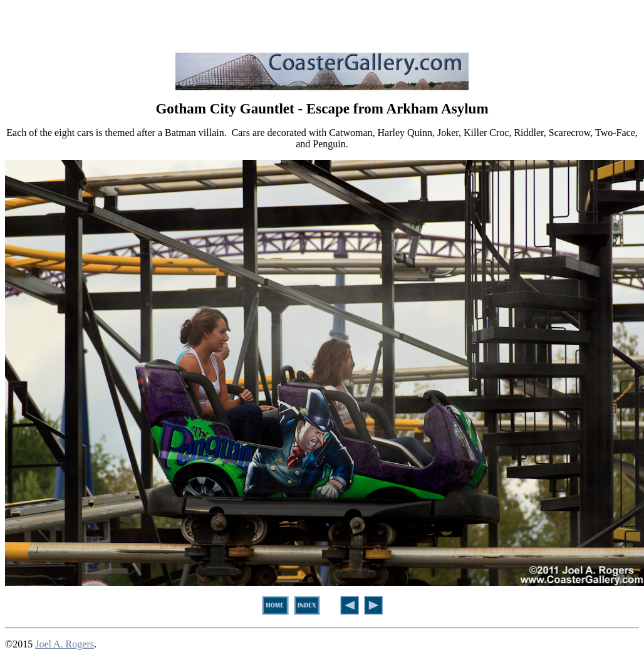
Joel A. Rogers (65, 644)
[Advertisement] (322, 24)
